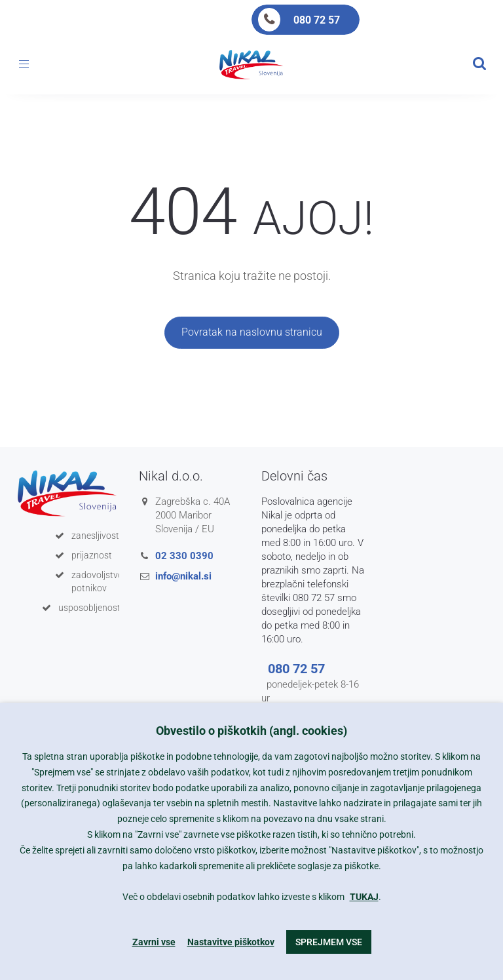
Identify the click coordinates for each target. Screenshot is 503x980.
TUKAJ (364, 897)
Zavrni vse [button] (154, 942)
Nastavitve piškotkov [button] (231, 942)
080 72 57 (317, 20)
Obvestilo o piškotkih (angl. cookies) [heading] (251, 731)
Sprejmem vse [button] (329, 942)
